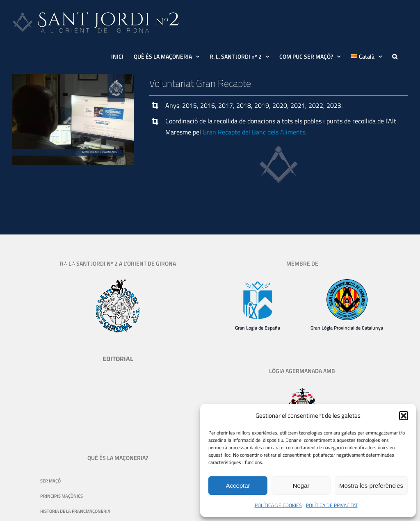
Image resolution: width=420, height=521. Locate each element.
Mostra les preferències (371, 486)
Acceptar (238, 486)
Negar (301, 486)
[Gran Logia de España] (258, 282)
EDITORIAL (118, 359)
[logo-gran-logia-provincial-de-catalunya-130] (347, 282)
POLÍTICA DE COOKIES (278, 505)
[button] (404, 416)
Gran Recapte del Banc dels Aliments (254, 132)
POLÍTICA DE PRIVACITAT (332, 505)
